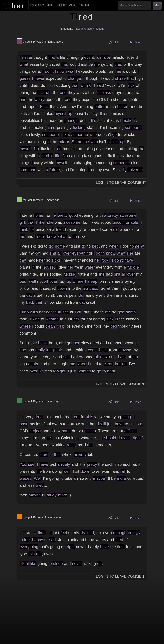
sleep (92, 281)
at (143, 246)
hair (59, 350)
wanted (52, 319)
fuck (115, 142)
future (55, 170)
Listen (135, 42)
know (60, 71)
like (66, 135)
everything (82, 253)
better (100, 106)
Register (61, 5)
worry (39, 99)
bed (95, 246)
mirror (64, 142)
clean (50, 326)
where (78, 281)
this (90, 417)
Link (115, 42)
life (58, 156)
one (63, 92)
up (70, 113)
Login (50, 5)
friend (61, 229)
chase (120, 78)
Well (38, 478)
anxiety (80, 455)
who (93, 135)
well (32, 281)
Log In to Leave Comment (121, 183)
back (103, 350)
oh (83, 85)
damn (131, 312)
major (105, 57)
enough (120, 533)
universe (135, 170)
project (35, 431)
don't (49, 71)
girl (22, 222)
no (89, 85)
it (118, 85)
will (103, 424)
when (114, 246)
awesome (128, 215)
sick (131, 85)
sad (52, 540)
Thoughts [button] (36, 5)
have (129, 260)
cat (38, 253)
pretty (63, 215)
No (36, 149)
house (48, 267)
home (38, 215)
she (50, 222)
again (33, 364)
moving (125, 350)
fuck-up (44, 92)
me (64, 64)
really (40, 350)
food (105, 260)
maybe (99, 478)
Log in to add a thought (90, 29)
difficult (130, 431)
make (128, 121)
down (62, 288)
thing (127, 417)
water (90, 267)
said (100, 85)
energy (134, 533)
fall (123, 471)
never (27, 57)
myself (60, 113)
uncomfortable (125, 222)
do (75, 236)
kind (36, 319)
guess (25, 78)
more (121, 478)
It (101, 113)
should (110, 438)
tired (118, 64)
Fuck (44, 106)
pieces (90, 431)
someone (133, 128)
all (60, 253)
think (24, 229)
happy (37, 540)
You (23, 464)
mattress (90, 288)
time (121, 547)
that (52, 57)
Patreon (84, 5)
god (121, 312)
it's (32, 229)
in (49, 142)
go (114, 135)
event (89, 57)
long (50, 350)
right (137, 438)
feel (64, 533)
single (73, 121)
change (75, 78)
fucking (79, 128)
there (44, 455)
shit (53, 253)
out (77, 417)
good (74, 215)
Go (157, 5)
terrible (47, 156)
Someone (80, 142)
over (67, 253)
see (31, 464)
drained (87, 533)
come (93, 350)
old (116, 229)
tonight (59, 371)
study (52, 495)
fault (57, 312)
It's (94, 121)
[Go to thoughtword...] (134, 6)
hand (66, 431)
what (24, 64)
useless (104, 92)
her (42, 260)
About (73, 5)
